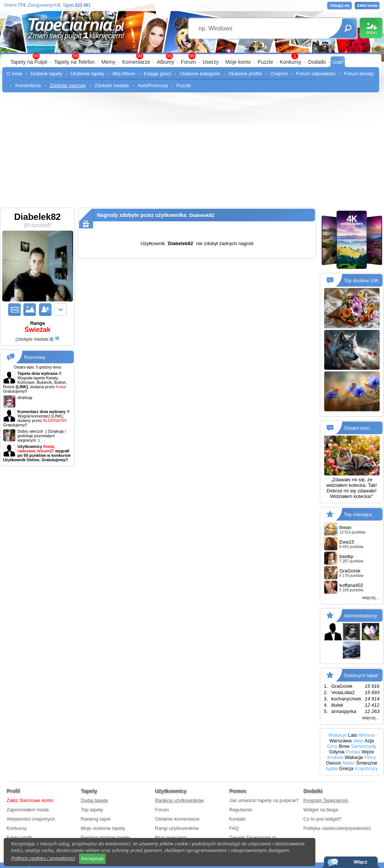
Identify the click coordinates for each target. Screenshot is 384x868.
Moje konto (238, 62)
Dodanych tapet (361, 675)
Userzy (211, 62)
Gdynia (337, 752)
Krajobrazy (366, 768)
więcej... (371, 598)
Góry (332, 746)
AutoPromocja (153, 85)
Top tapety (92, 810)
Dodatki (317, 62)
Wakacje (337, 735)
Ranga (37, 327)
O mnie (14, 74)
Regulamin (241, 810)
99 (192, 56)
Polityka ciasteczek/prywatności (337, 828)
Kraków (335, 757)
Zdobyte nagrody (68, 85)
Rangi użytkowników (177, 828)
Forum (188, 62)
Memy (108, 62)
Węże (368, 752)
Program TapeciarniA (326, 800)
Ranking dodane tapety (106, 837)
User (338, 62)
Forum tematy (359, 74)
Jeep (358, 741)
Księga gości (158, 74)
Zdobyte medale (112, 85)
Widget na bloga (321, 810)
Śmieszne (367, 763)
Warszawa (341, 741)
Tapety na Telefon (75, 62)
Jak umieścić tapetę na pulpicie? (264, 800)
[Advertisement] (192, 152)
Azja (369, 741)
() (35, 339)
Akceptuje (92, 859)
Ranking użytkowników (180, 800)
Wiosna (367, 735)
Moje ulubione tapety (103, 828)
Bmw (344, 746)
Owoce (333, 763)
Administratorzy (361, 616)
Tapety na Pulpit (29, 62)
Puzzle (265, 62)
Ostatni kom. (357, 428)
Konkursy (291, 62)
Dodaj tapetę (95, 800)
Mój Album (124, 74)
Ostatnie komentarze (177, 819)
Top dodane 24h (361, 280)
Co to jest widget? (323, 819)
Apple (332, 768)
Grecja (346, 768)
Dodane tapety (47, 74)
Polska (353, 752)
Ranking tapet (96, 819)
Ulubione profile (245, 74)
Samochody (364, 746)
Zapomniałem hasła (28, 810)
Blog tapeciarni (171, 837)
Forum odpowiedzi (316, 74)
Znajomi (279, 74)
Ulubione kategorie (200, 74)
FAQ (234, 828)
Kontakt (237, 819)
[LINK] (57, 416)
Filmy (370, 757)
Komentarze (136, 62)
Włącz (360, 862)
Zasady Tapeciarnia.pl (253, 837)
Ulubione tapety (87, 74)
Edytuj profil (19, 837)
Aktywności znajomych (31, 819)
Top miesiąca (358, 514)
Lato (353, 735)
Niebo (348, 763)
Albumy (166, 62)
